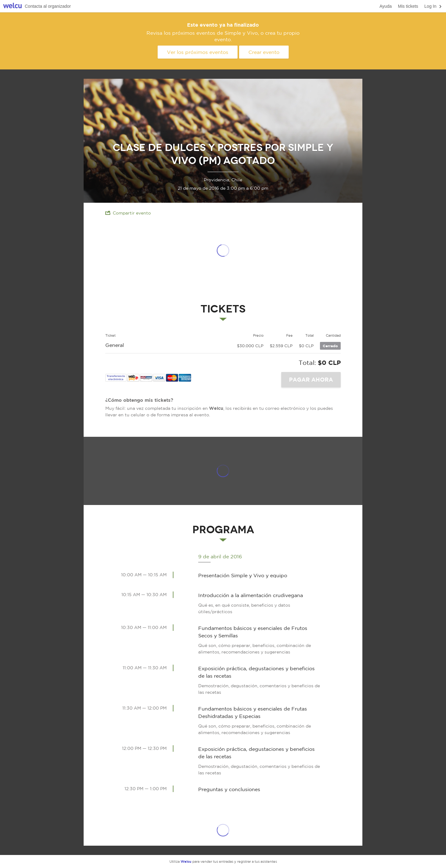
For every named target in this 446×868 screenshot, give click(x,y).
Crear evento (264, 52)
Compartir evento (128, 213)
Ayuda (385, 6)
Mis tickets (408, 6)
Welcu (12, 6)
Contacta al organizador (48, 6)
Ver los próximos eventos (198, 52)
